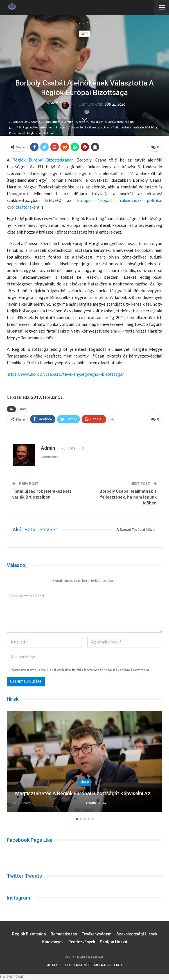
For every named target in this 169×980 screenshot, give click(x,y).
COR (23, 409)
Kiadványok (53, 942)
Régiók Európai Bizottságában (43, 160)
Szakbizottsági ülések (137, 934)
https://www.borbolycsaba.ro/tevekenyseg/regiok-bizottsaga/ (65, 374)
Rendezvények (82, 942)
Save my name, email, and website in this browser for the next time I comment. (81, 670)
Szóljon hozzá (113, 942)
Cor (84, 34)
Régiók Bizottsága (29, 934)
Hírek (84, 782)
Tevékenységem (97, 934)
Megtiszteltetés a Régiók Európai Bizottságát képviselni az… (84, 793)
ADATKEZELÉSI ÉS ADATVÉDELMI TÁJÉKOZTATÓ (84, 965)
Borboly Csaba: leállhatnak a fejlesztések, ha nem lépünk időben (128, 497)
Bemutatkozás (64, 934)
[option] (84, 764)
